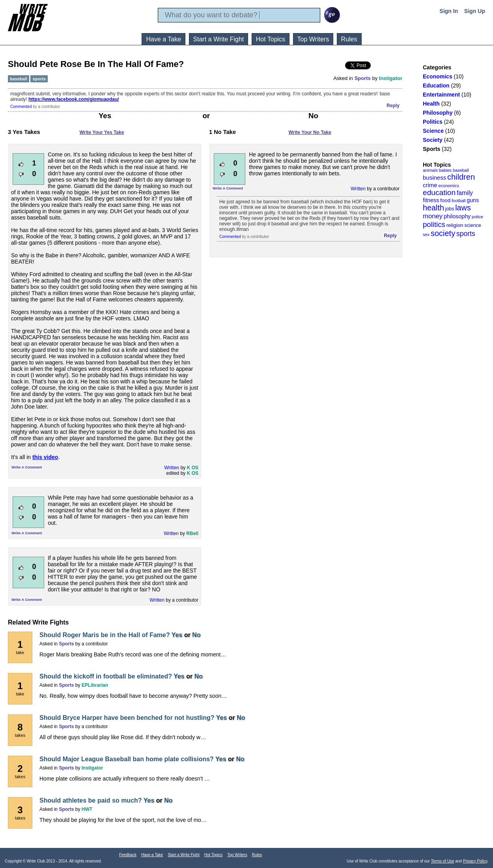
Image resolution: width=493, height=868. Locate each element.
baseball (461, 170)
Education (436, 85)
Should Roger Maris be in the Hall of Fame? (105, 635)
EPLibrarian (95, 685)
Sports (431, 149)
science (473, 225)
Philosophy (438, 113)
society (443, 233)
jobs (450, 209)
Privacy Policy (475, 861)
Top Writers (313, 39)
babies (445, 170)
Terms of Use (443, 861)
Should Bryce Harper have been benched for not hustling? (127, 718)
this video (45, 457)
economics (449, 186)
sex (426, 234)
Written (172, 468)
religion (455, 225)
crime (430, 185)
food (445, 200)
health (433, 208)
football (458, 201)
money (433, 216)
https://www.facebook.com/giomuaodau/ (74, 99)
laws (463, 208)
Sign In (449, 11)
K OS (193, 468)
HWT (87, 809)
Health (431, 104)
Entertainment (441, 95)
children (461, 177)
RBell (192, 533)
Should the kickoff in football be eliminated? (106, 676)
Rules (349, 39)
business (434, 178)
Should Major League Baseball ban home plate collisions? (127, 759)
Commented (21, 107)
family (465, 193)
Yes (177, 635)
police (477, 217)
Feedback (128, 855)
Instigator (391, 78)
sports (466, 234)
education (439, 192)
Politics (433, 122)
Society (433, 140)
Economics (438, 76)
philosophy (457, 216)
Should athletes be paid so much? (91, 800)
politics (434, 224)
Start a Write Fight (219, 39)
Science (433, 131)
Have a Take (163, 39)
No (196, 635)
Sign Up (475, 11)
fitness (431, 200)
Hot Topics (271, 39)
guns (473, 200)
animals (430, 170)
